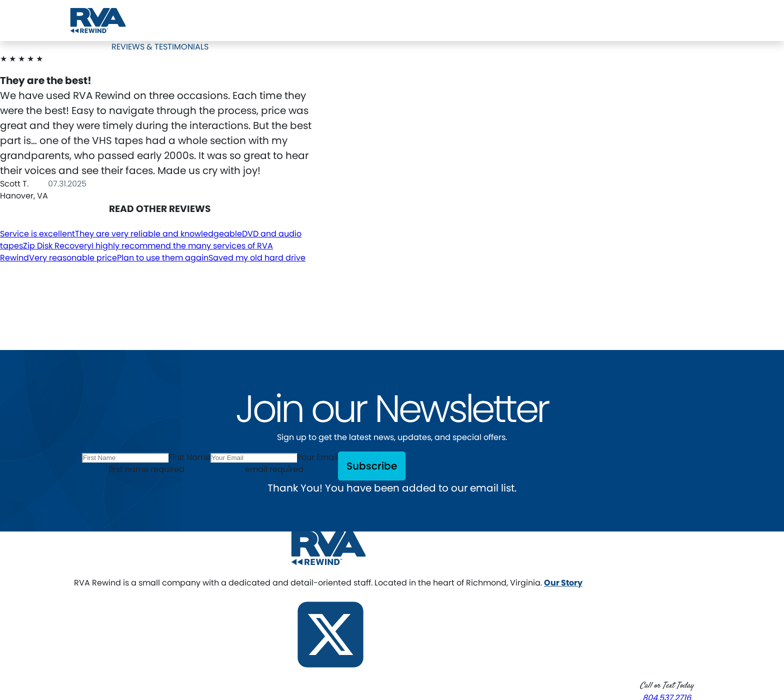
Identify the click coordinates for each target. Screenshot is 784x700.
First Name (189, 457)
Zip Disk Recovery (57, 246)
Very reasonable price (73, 258)
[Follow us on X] (330, 634)
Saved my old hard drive (257, 258)
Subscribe (372, 466)
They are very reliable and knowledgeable (158, 234)
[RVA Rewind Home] (328, 548)
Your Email (317, 457)
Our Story (563, 583)
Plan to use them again (163, 258)
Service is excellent (37, 234)
